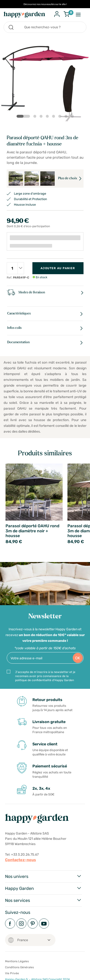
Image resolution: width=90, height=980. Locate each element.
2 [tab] (36, 117)
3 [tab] (42, 117)
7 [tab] (67, 117)
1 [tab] (19, 116)
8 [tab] (73, 117)
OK (78, 658)
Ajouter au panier (58, 268)
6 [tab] (61, 117)
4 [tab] (48, 117)
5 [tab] (54, 117)
